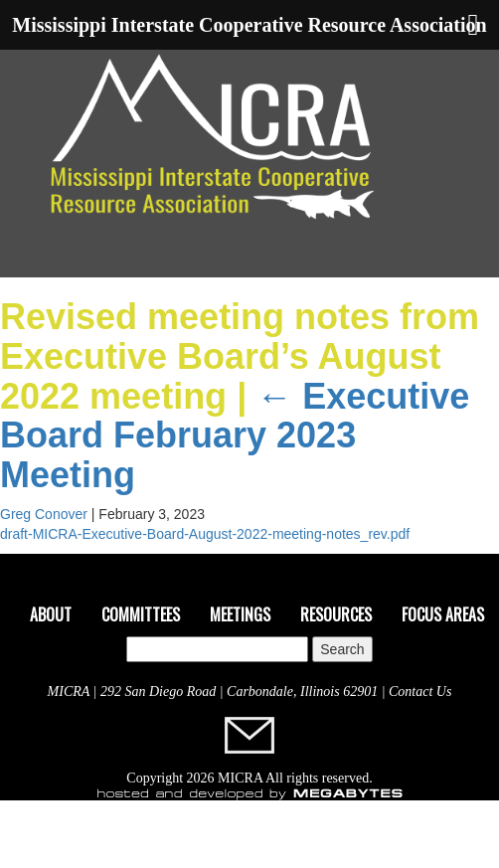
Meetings (240, 614)
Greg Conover (44, 514)
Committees (141, 614)
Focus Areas (443, 614)
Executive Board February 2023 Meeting (235, 435)
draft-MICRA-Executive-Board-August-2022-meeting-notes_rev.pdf (205, 534)
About (51, 614)
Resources (336, 614)
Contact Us (420, 692)
